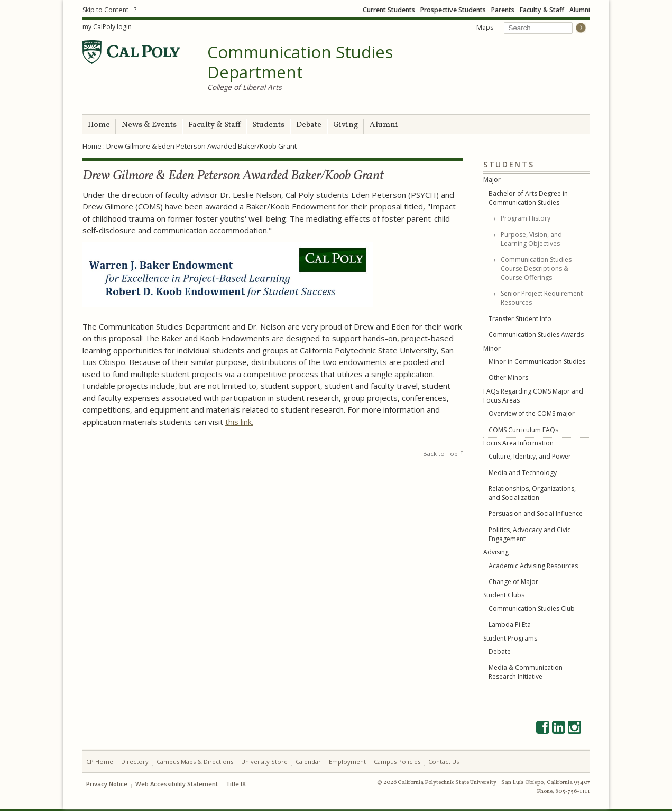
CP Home (100, 762)
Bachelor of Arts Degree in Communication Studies (528, 198)
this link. (239, 422)
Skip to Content (105, 10)
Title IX (236, 784)
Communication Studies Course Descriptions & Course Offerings (536, 268)
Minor (492, 348)
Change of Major (513, 582)
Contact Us (444, 762)
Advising (496, 552)
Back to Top (440, 454)
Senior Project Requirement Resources (542, 298)
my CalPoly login (107, 27)
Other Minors (508, 377)
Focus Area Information (518, 443)
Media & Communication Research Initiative (526, 672)
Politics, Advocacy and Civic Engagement (530, 534)
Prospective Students (453, 10)
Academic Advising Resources (533, 566)
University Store (264, 762)
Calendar (308, 762)
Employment (347, 762)
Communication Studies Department (300, 62)
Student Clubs (504, 595)
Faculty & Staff (542, 10)
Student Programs (510, 638)
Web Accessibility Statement (177, 784)
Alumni (580, 10)
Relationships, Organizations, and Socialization (532, 493)
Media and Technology (523, 473)
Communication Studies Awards (536, 335)
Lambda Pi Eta (510, 625)
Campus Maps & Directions (195, 762)
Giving (346, 125)
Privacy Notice (107, 784)
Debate (309, 125)
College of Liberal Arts (245, 87)
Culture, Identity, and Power (530, 456)
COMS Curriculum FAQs (523, 430)
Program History (526, 218)
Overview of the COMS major (532, 413)
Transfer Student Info (520, 319)
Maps (485, 27)
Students (268, 125)
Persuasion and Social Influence (536, 513)
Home (99, 125)
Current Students (389, 10)
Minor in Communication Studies (537, 362)
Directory (135, 762)
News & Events (149, 125)
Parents (503, 10)
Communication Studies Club (532, 609)
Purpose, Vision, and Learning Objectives (531, 239)
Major (492, 180)
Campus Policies (397, 762)
